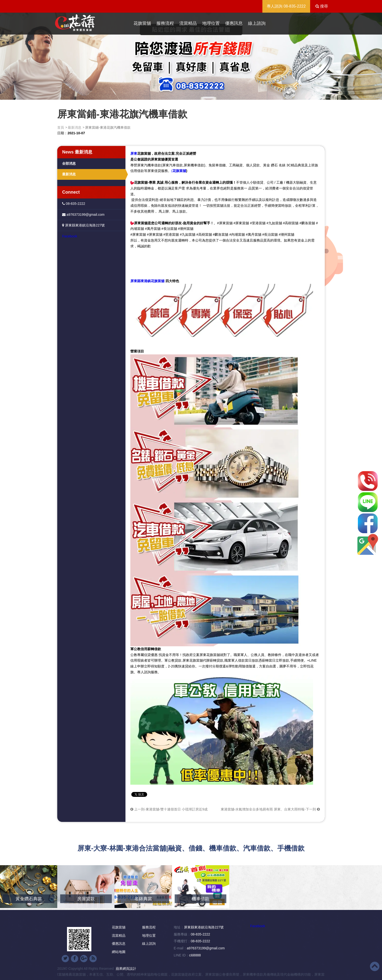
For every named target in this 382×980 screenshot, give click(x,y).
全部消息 (69, 163)
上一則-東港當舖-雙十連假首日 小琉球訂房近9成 (169, 809)
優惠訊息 (234, 23)
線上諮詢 (257, 23)
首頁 (61, 127)
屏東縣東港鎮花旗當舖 (147, 281)
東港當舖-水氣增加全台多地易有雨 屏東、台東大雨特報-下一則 (270, 809)
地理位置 (211, 23)
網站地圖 (119, 952)
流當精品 (188, 23)
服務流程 (165, 23)
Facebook (70, 236)
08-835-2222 (295, 6)
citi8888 (195, 955)
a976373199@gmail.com (83, 215)
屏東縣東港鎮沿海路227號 (83, 225)
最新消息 (75, 127)
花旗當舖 (142, 23)
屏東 (134, 153)
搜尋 (322, 6)
